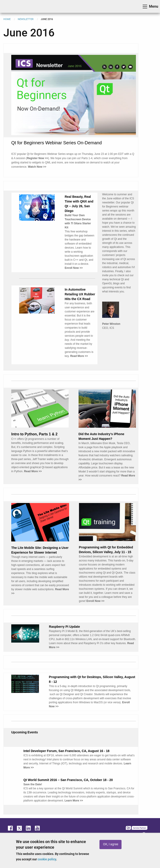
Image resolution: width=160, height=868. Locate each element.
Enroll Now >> (95, 601)
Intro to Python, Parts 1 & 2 (34, 434)
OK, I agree (111, 844)
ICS (10, 6)
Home (7, 19)
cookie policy (47, 859)
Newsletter (26, 19)
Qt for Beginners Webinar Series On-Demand (56, 143)
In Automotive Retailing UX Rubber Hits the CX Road (80, 294)
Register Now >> (37, 158)
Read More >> (33, 471)
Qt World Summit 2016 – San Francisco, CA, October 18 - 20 (68, 780)
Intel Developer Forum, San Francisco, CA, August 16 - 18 (66, 751)
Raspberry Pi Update (65, 627)
